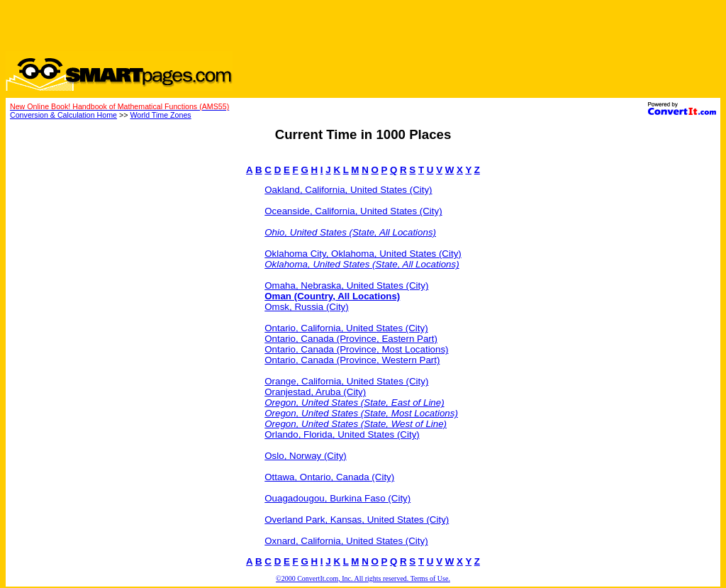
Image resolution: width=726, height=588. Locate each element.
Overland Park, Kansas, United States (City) (357, 520)
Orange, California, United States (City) (346, 381)
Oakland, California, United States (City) (348, 190)
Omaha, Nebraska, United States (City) (346, 285)
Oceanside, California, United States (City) (353, 211)
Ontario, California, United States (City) (346, 328)
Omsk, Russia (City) (306, 307)
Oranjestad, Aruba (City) (315, 392)
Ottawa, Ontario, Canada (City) (329, 477)
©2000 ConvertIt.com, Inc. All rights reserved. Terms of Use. (363, 578)
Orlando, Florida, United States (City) (342, 434)
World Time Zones (160, 115)
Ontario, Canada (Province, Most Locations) (356, 349)
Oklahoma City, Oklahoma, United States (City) (363, 254)
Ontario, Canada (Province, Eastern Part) (351, 339)
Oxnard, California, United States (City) (346, 541)
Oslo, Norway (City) (306, 456)
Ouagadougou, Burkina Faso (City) (337, 498)
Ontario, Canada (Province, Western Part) (352, 360)
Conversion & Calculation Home (63, 115)
